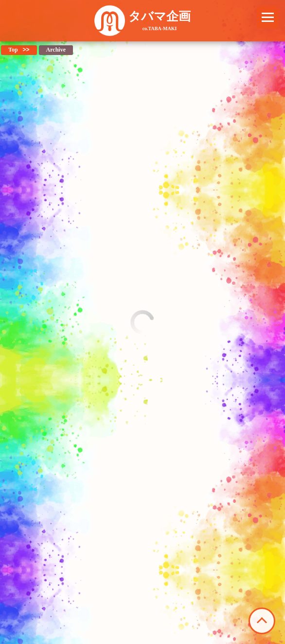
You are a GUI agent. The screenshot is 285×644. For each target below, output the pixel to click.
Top (13, 50)
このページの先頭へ (262, 621)
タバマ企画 (160, 20)
